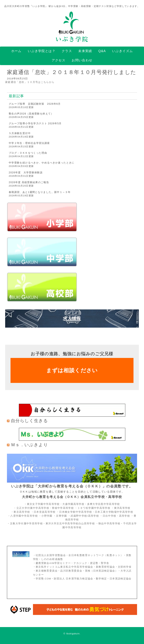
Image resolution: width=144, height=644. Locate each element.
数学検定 (101, 579)
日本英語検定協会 (121, 579)
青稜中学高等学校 (63, 508)
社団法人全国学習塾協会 (51, 555)
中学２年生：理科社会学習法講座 (29, 143)
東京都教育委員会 (47, 571)
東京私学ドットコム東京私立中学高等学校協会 (64, 567)
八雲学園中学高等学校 (24, 516)
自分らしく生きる (29, 421)
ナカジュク (80, 563)
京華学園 (62, 516)
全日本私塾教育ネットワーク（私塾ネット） (96, 555)
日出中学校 (110, 516)
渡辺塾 (94, 563)
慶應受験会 (43, 563)
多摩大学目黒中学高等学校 (104, 504)
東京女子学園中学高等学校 (43, 504)
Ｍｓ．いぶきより (29, 445)
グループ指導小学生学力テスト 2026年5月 (35, 123)
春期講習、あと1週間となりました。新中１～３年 (40, 192)
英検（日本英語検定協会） (101, 571)
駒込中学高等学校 (110, 524)
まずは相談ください (72, 370)
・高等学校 (123, 516)
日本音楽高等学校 (45, 512)
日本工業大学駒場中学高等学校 (114, 512)
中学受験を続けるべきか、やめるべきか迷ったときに (42, 163)
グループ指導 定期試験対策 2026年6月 (35, 104)
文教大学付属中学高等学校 (26, 524)
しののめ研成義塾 (52, 559)
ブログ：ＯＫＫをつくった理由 (28, 153)
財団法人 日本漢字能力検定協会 (73, 579)
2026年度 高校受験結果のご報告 (29, 182)
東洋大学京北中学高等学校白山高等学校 (71, 524)
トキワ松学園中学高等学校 (94, 508)
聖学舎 (105, 563)
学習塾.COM (43, 579)
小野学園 (47, 516)
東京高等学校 (22, 512)
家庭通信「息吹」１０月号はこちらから (30, 82)
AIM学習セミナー (60, 563)
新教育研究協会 (106, 567)
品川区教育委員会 (71, 571)
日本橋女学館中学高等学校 (76, 512)
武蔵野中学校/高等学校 (85, 516)
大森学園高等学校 (73, 504)
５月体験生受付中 (20, 133)
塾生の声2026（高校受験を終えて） (31, 114)
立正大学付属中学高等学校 (33, 508)
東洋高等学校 (122, 508)
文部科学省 (125, 567)
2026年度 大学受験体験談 (26, 172)
